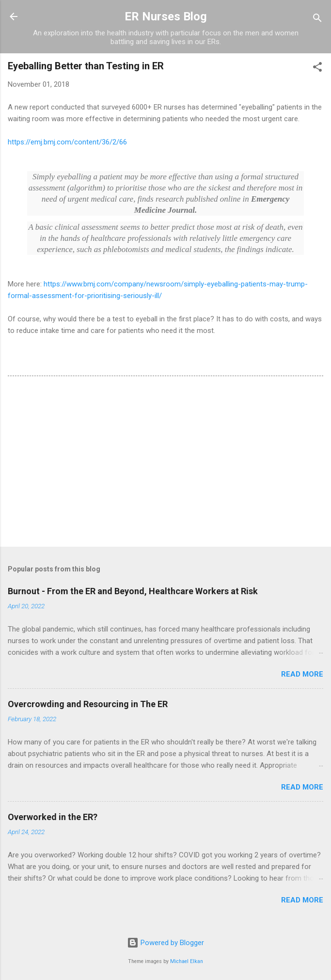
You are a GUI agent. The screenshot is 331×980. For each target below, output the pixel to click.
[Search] (317, 20)
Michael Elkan (187, 961)
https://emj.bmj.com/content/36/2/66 (67, 142)
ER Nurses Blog (166, 16)
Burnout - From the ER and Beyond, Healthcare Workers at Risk (133, 591)
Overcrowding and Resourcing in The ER (88, 704)
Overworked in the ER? (53, 817)
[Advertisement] (165, 463)
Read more (302, 674)
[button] (317, 69)
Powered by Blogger (165, 943)
